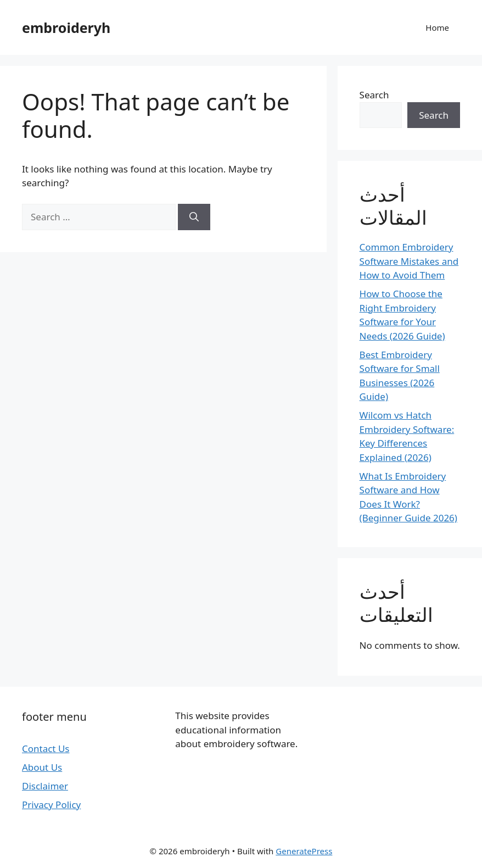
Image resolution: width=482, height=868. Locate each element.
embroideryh (66, 27)
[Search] (194, 217)
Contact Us (46, 749)
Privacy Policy (51, 805)
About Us (42, 767)
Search (374, 95)
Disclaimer (45, 786)
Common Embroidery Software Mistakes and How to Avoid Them (409, 261)
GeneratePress (304, 851)
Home (437, 27)
